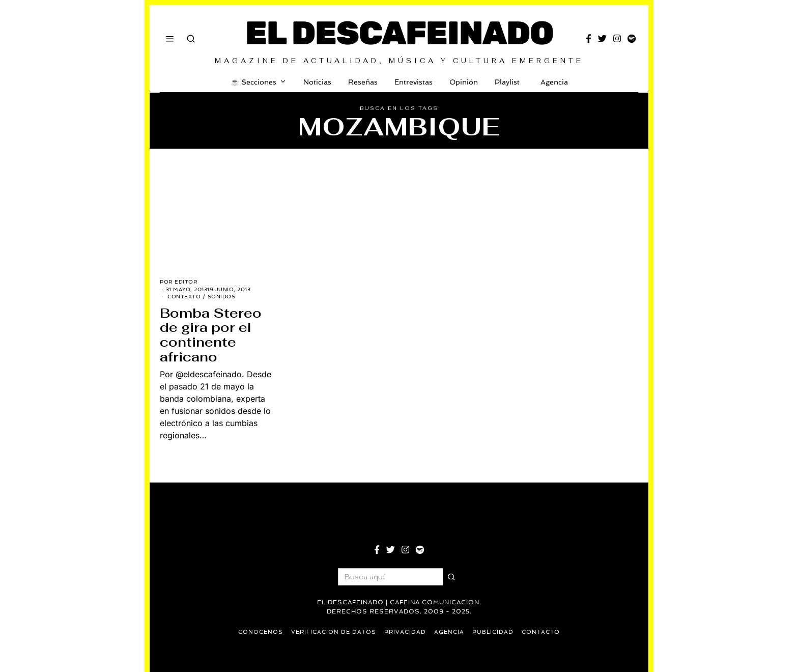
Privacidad (405, 632)
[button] (451, 577)
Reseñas (363, 82)
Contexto (184, 297)
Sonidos (222, 297)
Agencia (552, 82)
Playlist (507, 82)
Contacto (541, 632)
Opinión (464, 82)
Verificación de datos (334, 632)
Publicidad (493, 632)
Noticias (317, 82)
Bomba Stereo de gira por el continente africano (211, 335)
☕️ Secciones (253, 82)
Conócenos (261, 632)
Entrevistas (414, 82)
